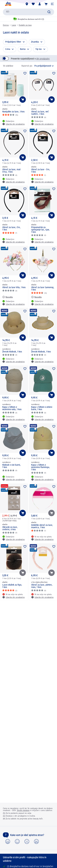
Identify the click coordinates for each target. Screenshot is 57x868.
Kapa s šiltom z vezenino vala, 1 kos (12, 408)
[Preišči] (49, 12)
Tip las (39, 49)
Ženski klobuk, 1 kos (12, 352)
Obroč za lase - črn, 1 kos (41, 171)
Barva (23, 49)
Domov (6, 25)
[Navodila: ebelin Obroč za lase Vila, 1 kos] (8, 297)
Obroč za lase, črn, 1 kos (11, 229)
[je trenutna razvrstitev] (44, 66)
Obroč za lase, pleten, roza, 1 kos (42, 586)
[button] (52, 4)
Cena (8, 49)
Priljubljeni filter (13, 42)
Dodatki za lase (25, 25)
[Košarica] (46, 4)
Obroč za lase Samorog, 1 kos (43, 289)
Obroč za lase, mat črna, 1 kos (11, 171)
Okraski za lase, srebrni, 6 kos (10, 528)
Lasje (14, 25)
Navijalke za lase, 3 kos (13, 112)
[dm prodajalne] (27, 4)
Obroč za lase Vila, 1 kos (14, 288)
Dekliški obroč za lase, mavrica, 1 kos (42, 526)
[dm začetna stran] (8, 4)
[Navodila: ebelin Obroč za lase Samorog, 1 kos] (36, 297)
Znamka (35, 42)
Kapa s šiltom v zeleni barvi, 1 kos (42, 408)
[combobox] (28, 12)
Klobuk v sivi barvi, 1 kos (12, 466)
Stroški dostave (23, 810)
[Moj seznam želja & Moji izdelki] (33, 4)
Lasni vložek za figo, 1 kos (12, 586)
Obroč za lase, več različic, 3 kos (40, 113)
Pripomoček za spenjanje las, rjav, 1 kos (40, 230)
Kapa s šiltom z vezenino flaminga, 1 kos (41, 467)
